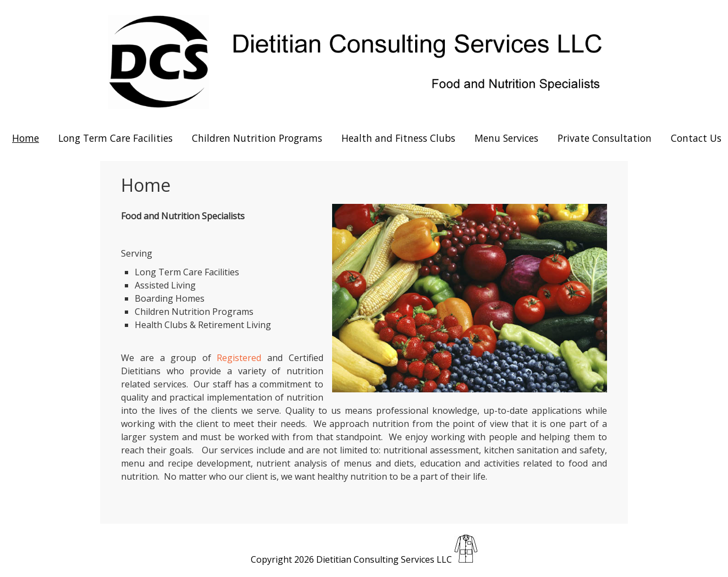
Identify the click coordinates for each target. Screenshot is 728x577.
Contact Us (696, 138)
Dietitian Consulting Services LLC (384, 559)
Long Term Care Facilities (115, 138)
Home (26, 138)
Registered (239, 358)
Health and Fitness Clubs (398, 138)
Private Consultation (605, 138)
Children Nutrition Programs (257, 138)
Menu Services (506, 138)
